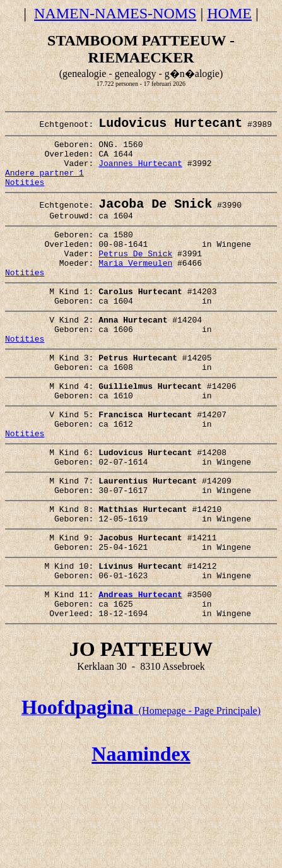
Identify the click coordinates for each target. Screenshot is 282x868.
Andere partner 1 (44, 184)
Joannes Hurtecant (140, 173)
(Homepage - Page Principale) (141, 788)
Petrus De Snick (135, 277)
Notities (25, 196)
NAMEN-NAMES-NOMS (115, 13)
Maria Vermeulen (135, 288)
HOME (229, 13)
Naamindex (141, 831)
